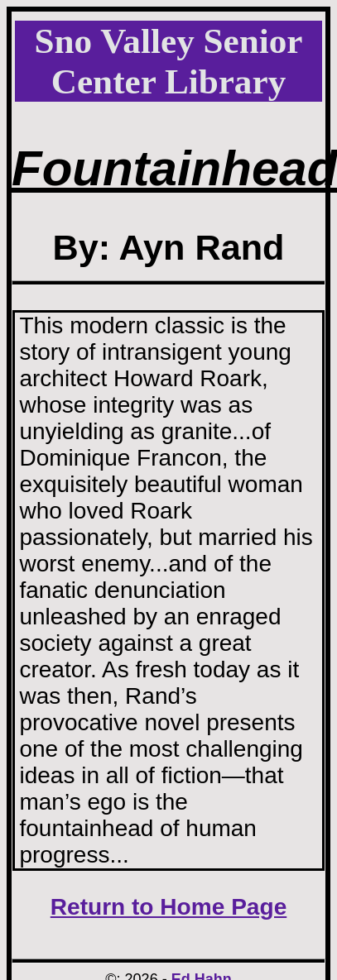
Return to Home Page (169, 907)
